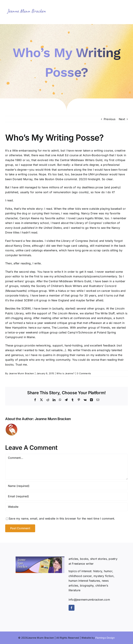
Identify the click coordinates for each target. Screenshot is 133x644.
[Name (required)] (66, 486)
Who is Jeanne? (65, 373)
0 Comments (84, 373)
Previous (110, 119)
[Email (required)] (66, 496)
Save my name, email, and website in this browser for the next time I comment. (62, 518)
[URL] (66, 507)
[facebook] (72, 608)
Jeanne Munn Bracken (21, 373)
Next (122, 119)
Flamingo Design (105, 638)
